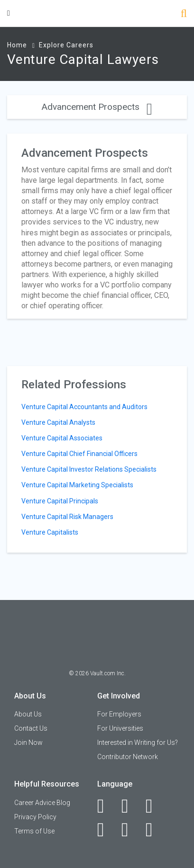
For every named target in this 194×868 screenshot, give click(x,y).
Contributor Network (128, 757)
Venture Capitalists (50, 532)
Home (17, 45)
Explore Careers (66, 45)
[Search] (184, 14)
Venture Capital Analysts (58, 422)
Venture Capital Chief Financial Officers (79, 454)
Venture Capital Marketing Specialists (77, 485)
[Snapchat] (154, 830)
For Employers (119, 714)
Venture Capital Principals (60, 501)
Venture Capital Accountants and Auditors (84, 407)
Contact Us (31, 728)
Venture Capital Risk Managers (67, 517)
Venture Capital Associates (62, 438)
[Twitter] (154, 806)
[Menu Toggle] (9, 13)
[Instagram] (106, 830)
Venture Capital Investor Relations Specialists (89, 469)
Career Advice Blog (42, 803)
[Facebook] (106, 806)
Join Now (28, 743)
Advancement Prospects (97, 107)
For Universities (120, 728)
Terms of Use (34, 831)
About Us (28, 714)
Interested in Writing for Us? (138, 743)
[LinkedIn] (130, 806)
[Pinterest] (130, 830)
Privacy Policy (35, 817)
